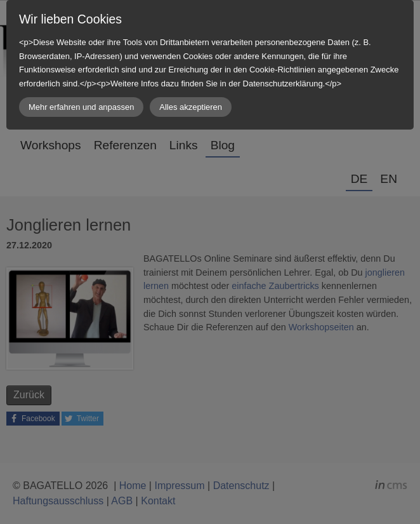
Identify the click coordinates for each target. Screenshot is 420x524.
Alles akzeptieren (191, 107)
